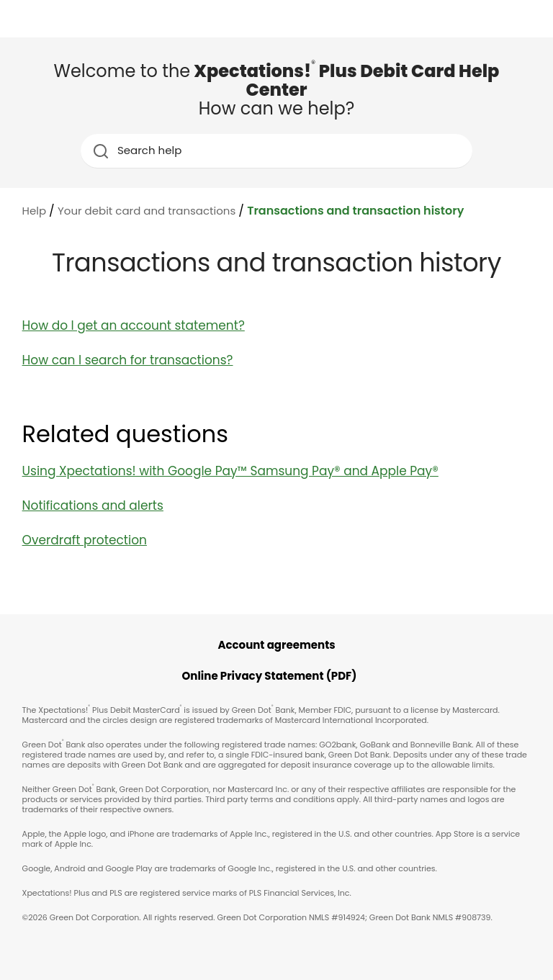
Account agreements (276, 645)
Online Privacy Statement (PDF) (270, 676)
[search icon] (100, 151)
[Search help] (278, 151)
